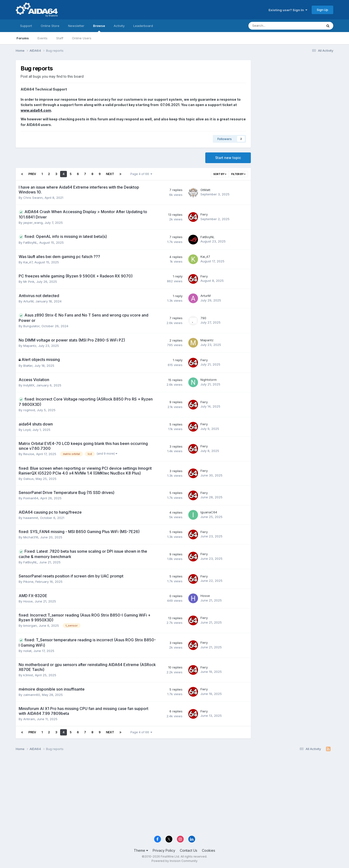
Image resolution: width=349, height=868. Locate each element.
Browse (99, 28)
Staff (60, 38)
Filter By (238, 174)
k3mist (28, 675)
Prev (32, 174)
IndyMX (29, 385)
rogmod (29, 410)
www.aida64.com (36, 110)
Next (110, 174)
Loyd (27, 430)
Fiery (204, 214)
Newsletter (76, 26)
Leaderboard (143, 26)
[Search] (273, 26)
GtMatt (205, 190)
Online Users (82, 38)
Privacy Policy (164, 850)
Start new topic (228, 158)
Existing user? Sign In (288, 10)
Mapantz (30, 346)
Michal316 (31, 537)
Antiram (29, 719)
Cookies (209, 850)
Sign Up (322, 10)
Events (43, 38)
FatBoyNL (30, 242)
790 (203, 318)
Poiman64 (31, 498)
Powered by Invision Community (174, 861)
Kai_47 (28, 262)
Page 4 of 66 (141, 174)
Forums (23, 38)
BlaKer (28, 366)
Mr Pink (29, 282)
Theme (141, 850)
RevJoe (29, 454)
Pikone (28, 582)
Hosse (28, 601)
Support (26, 26)
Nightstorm (209, 380)
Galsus (28, 479)
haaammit (31, 518)
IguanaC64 (209, 512)
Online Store (50, 26)
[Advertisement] (294, 93)
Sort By (220, 174)
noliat (27, 651)
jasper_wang (33, 223)
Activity (119, 26)
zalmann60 (32, 695)
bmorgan (30, 626)
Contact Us (189, 850)
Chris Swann (33, 198)
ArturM (28, 301)
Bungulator (31, 326)
